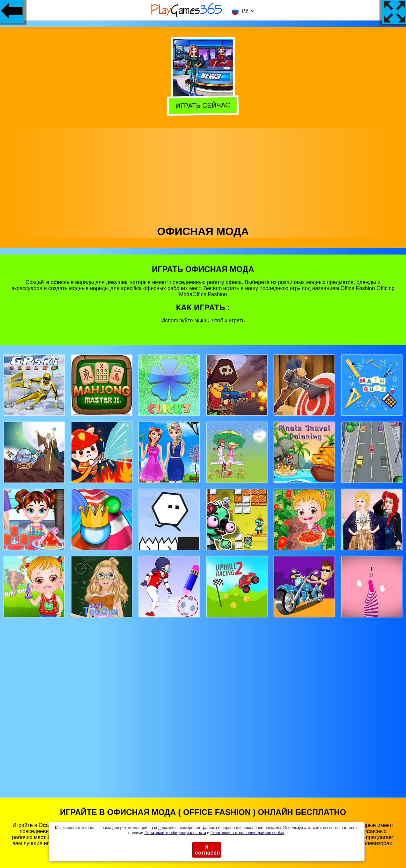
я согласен (208, 850)
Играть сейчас (202, 105)
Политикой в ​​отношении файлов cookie (247, 833)
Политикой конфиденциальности (175, 833)
